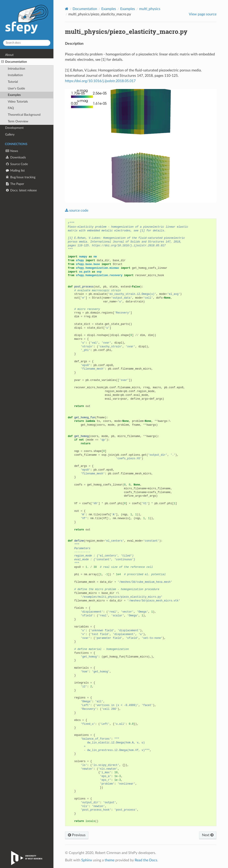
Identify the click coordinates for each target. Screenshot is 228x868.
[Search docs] (27, 43)
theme (110, 860)
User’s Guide (16, 88)
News (12, 151)
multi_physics (150, 9)
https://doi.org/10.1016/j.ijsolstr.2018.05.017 (100, 81)
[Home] (67, 9)
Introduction (16, 69)
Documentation (14, 62)
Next (208, 835)
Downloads (15, 157)
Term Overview (18, 121)
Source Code (16, 164)
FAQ (11, 108)
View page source (203, 14)
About (9, 55)
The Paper (15, 184)
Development (14, 128)
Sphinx (87, 860)
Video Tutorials (18, 102)
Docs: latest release (21, 190)
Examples (14, 95)
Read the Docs (146, 860)
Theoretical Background (24, 115)
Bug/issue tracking (20, 177)
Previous (77, 835)
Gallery (10, 135)
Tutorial (13, 82)
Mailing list (15, 171)
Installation (15, 75)
